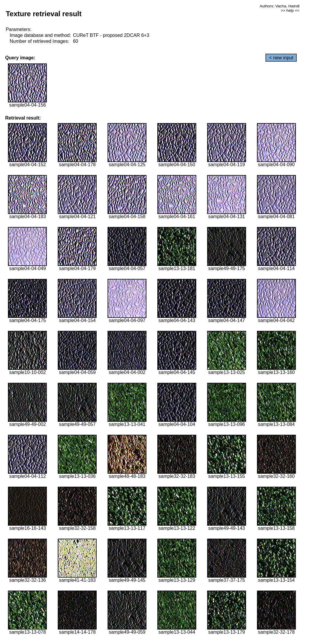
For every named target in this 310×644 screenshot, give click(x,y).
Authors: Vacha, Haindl (280, 6)
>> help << (290, 10)
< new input (281, 58)
